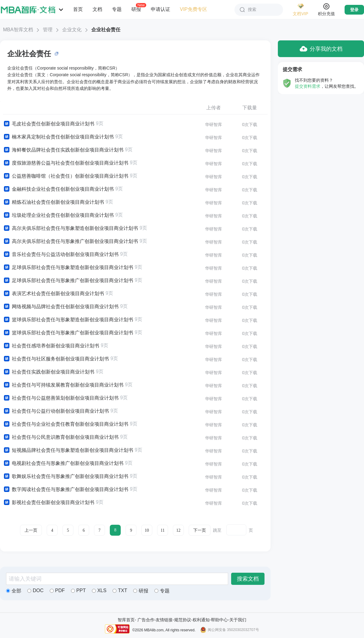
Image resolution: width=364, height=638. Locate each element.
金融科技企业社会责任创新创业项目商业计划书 (58, 189)
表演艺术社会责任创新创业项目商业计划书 (54, 294)
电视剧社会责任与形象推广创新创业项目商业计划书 (63, 463)
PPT (78, 590)
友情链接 (164, 620)
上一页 (31, 530)
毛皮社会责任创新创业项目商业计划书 (49, 124)
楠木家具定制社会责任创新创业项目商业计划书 (58, 137)
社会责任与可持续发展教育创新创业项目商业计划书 (63, 385)
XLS (99, 590)
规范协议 (183, 620)
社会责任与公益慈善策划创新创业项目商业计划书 (61, 398)
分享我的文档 (321, 49)
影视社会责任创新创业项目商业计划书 (49, 503)
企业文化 (72, 30)
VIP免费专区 (194, 9)
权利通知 (201, 620)
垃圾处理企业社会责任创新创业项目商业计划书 (58, 215)
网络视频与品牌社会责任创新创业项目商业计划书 (61, 307)
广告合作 (146, 620)
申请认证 (160, 9)
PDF (57, 590)
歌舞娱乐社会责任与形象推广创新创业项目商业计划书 (66, 476)
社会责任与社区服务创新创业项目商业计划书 (56, 359)
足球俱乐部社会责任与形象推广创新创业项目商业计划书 (68, 281)
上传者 (214, 108)
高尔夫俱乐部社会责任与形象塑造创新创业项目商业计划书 (71, 228)
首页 (78, 9)
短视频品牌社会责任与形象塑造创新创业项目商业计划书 (68, 450)
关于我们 (238, 620)
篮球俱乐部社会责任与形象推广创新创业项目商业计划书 (68, 333)
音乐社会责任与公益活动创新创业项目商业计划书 (61, 254)
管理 (48, 30)
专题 (117, 9)
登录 (354, 10)
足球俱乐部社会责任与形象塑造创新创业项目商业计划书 (68, 268)
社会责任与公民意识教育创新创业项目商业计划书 (61, 437)
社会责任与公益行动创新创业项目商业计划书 (56, 411)
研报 (136, 9)
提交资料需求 (308, 86)
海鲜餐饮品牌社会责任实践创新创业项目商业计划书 (63, 150)
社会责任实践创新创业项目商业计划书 (49, 372)
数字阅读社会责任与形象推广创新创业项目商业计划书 (66, 490)
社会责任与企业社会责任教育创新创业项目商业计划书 (66, 424)
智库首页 (126, 620)
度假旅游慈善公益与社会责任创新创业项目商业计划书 (66, 163)
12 (178, 530)
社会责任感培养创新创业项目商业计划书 (51, 346)
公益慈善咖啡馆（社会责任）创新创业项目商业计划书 (66, 176)
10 (147, 530)
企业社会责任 (106, 30)
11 (162, 530)
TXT (120, 590)
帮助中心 (219, 620)
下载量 (250, 108)
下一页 (200, 530)
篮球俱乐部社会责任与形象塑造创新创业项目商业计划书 (68, 320)
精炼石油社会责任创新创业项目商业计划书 (54, 202)
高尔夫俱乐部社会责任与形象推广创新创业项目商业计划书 (71, 241)
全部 (14, 591)
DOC (35, 590)
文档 (97, 9)
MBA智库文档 (18, 30)
